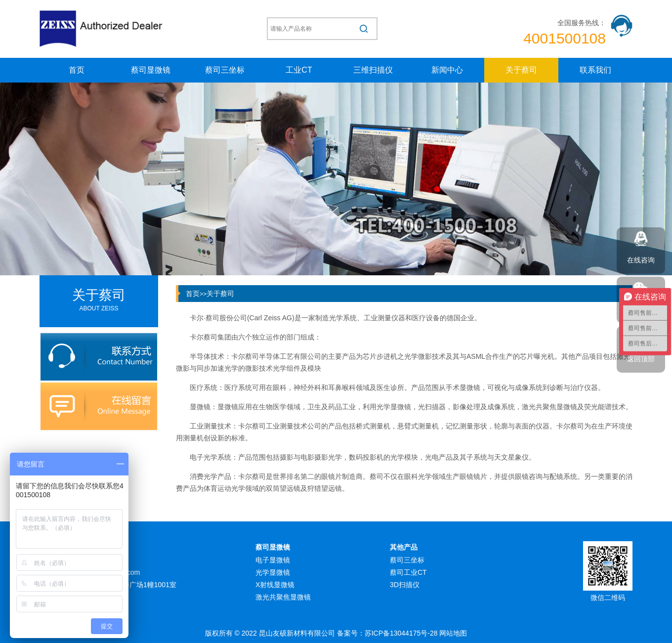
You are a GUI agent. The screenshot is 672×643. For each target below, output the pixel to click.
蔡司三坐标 (225, 70)
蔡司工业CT (408, 572)
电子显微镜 (273, 560)
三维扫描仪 (373, 70)
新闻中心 (447, 70)
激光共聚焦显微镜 (283, 597)
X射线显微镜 (275, 585)
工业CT (299, 70)
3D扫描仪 (405, 585)
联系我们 (595, 70)
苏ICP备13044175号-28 (401, 633)
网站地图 (453, 633)
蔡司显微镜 (151, 70)
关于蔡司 (521, 70)
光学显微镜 (273, 572)
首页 (77, 70)
